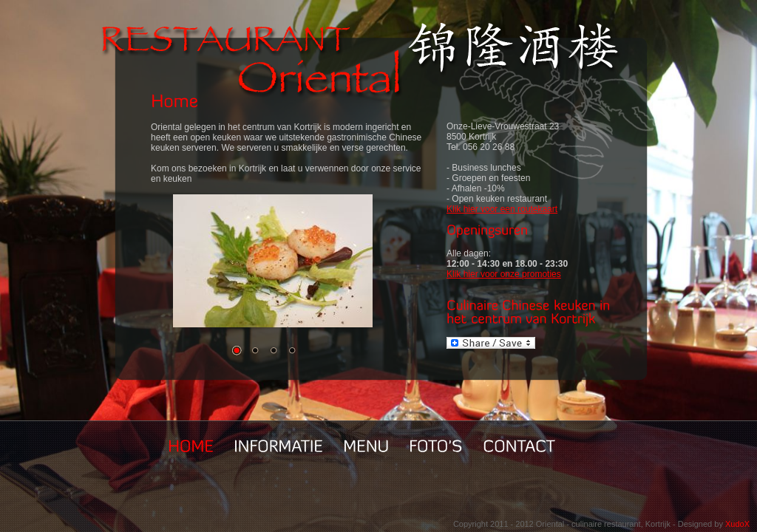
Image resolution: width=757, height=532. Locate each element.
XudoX (737, 524)
